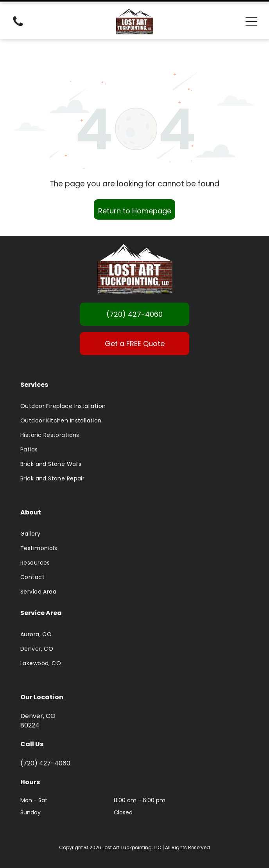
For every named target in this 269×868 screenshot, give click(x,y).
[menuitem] (134, 387)
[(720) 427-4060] (18, 21)
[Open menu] (251, 17)
